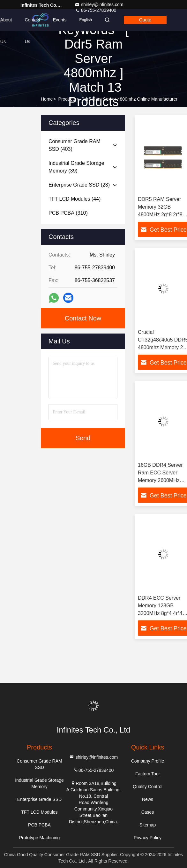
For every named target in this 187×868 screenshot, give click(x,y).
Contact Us (32, 24)
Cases (148, 812)
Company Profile (148, 761)
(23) (79, 185)
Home (47, 99)
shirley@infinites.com (99, 4)
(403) (75, 145)
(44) (75, 199)
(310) (68, 213)
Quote (145, 20)
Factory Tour (148, 774)
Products (67, 99)
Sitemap (148, 825)
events (60, 20)
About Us (6, 24)
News (148, 799)
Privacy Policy (148, 838)
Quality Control (148, 787)
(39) (76, 167)
